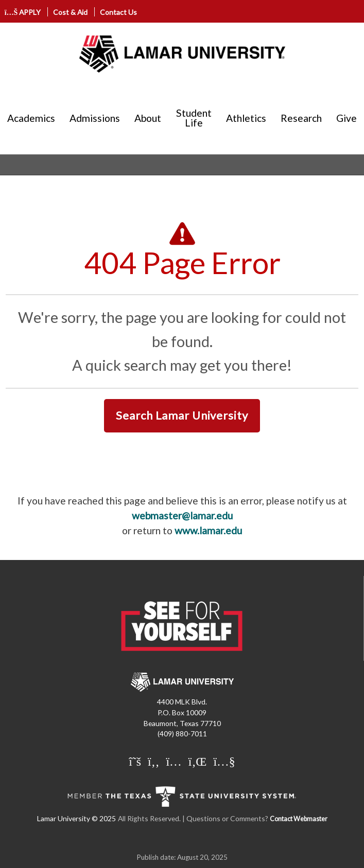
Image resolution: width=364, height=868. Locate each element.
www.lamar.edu (208, 530)
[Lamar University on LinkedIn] (199, 761)
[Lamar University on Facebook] (155, 761)
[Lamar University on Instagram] (175, 761)
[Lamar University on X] (136, 761)
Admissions (95, 118)
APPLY (23, 12)
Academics (31, 118)
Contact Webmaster (299, 819)
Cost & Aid (70, 12)
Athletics (246, 118)
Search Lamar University (182, 415)
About (148, 118)
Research (301, 118)
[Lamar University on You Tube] (224, 761)
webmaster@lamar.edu (182, 516)
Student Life (194, 118)
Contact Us (118, 12)
